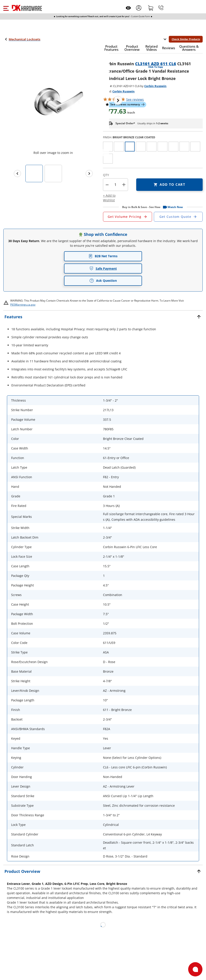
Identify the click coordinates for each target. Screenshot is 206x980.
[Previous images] (17, 174)
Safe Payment (103, 268)
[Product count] (115, 185)
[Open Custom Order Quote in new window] (178, 217)
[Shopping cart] (151, 8)
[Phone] (161, 8)
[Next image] (118, 100)
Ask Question (103, 281)
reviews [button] (135, 99)
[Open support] (195, 969)
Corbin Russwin (155, 86)
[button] (6, 8)
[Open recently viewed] (128, 8)
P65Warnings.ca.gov (23, 305)
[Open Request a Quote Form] (128, 217)
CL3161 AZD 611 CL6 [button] (156, 64)
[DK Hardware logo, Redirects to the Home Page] (27, 8)
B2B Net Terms (103, 256)
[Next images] (89, 174)
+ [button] (124, 185)
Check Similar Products (186, 39)
